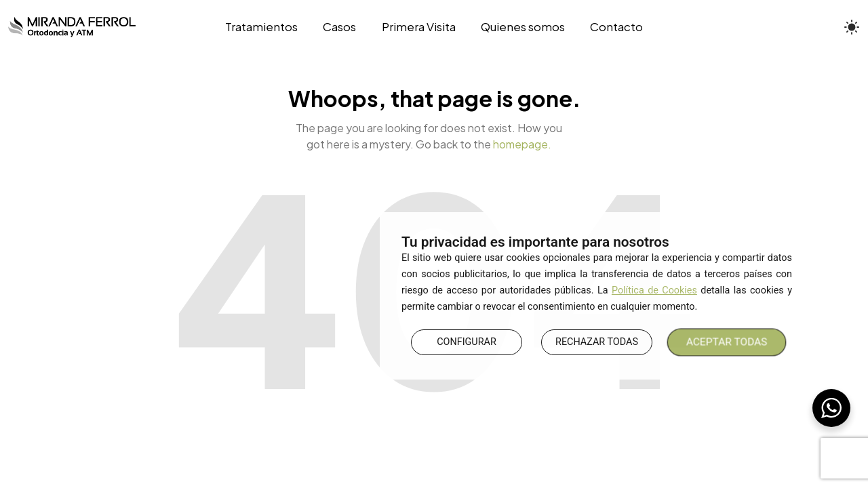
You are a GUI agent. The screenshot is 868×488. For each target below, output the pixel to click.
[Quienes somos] (522, 27)
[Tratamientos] (268, 27)
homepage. (522, 144)
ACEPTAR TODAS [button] (727, 342)
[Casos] (340, 27)
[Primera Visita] (418, 27)
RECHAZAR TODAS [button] (597, 342)
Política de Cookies (654, 290)
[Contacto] (610, 27)
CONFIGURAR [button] (467, 342)
